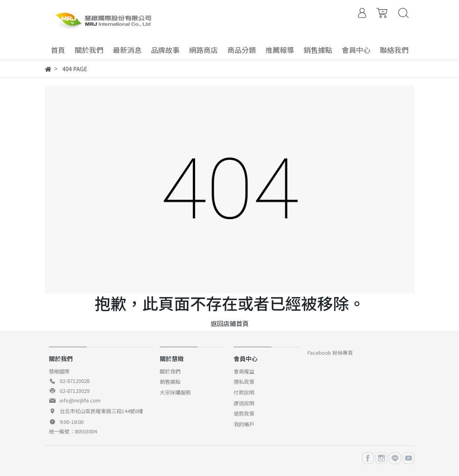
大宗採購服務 (175, 392)
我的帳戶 (244, 424)
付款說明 (244, 392)
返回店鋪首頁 (230, 323)
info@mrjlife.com (80, 400)
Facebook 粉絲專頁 (330, 353)
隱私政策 (244, 382)
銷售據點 (170, 382)
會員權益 (244, 371)
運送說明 (244, 403)
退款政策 (244, 413)
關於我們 (170, 371)
